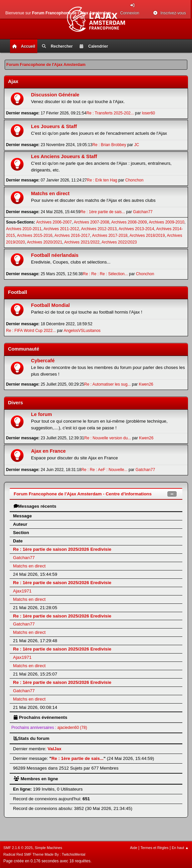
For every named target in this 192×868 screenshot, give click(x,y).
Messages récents (35, 506)
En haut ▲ (180, 848)
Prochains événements (40, 717)
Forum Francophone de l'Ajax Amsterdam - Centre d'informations (83, 494)
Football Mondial (50, 305)
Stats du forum (31, 738)
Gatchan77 (143, 212)
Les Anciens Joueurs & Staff (64, 156)
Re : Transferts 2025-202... (110, 113)
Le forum (41, 414)
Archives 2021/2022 (82, 242)
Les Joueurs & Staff (54, 126)
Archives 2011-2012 (61, 229)
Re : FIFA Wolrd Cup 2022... (31, 331)
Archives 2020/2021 (45, 242)
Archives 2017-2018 (110, 236)
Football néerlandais (55, 255)
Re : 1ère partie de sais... (103, 212)
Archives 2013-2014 (136, 229)
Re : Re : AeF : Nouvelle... (104, 470)
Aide (134, 848)
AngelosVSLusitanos (82, 331)
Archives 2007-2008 (91, 222)
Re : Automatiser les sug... (108, 384)
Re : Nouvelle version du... (108, 438)
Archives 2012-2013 (99, 229)
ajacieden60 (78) (72, 728)
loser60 (148, 113)
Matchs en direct (50, 193)
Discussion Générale (55, 95)
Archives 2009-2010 (166, 222)
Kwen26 (146, 384)
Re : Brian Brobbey (109, 145)
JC (136, 145)
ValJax (55, 749)
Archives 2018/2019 (147, 236)
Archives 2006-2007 (54, 222)
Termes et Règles (154, 848)
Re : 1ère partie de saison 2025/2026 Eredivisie (62, 549)
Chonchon (134, 180)
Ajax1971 (22, 591)
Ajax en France (48, 451)
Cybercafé (43, 361)
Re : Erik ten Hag (102, 180)
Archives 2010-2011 (24, 229)
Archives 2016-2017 (72, 236)
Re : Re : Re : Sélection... (105, 274)
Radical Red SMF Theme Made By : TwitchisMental (44, 854)
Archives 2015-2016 (35, 236)
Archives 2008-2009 (129, 222)
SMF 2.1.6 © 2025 (18, 848)
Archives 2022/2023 (119, 242)
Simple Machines (48, 848)
